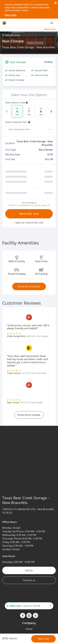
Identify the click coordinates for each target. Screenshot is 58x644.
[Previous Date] (7, 111)
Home (29, 629)
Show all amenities (29, 286)
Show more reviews (29, 415)
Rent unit (44, 639)
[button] (23, 615)
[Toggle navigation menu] (53, 23)
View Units (10, 15)
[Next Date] (51, 111)
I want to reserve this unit (29, 223)
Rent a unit (50, 29)
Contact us (29, 580)
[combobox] (29, 129)
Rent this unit (29, 214)
